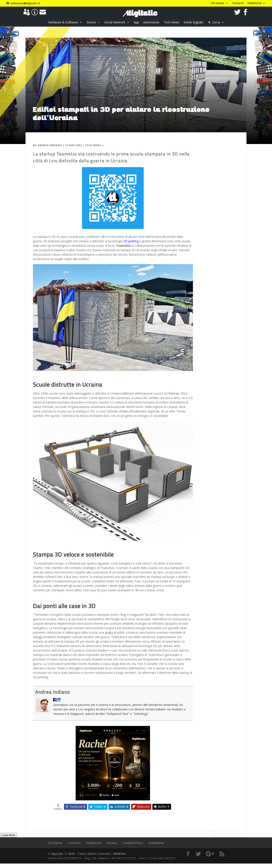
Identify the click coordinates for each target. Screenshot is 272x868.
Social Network (115, 22)
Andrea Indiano (50, 145)
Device (91, 22)
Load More (8, 835)
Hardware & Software (63, 22)
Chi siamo (218, 3)
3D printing (131, 241)
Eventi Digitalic (194, 22)
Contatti (238, 3)
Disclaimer (157, 843)
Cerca (216, 22)
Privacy (112, 843)
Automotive (151, 22)
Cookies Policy (133, 843)
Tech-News (171, 22)
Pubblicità (254, 3)
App (136, 22)
